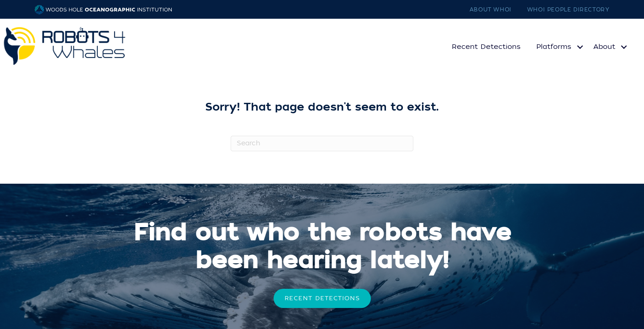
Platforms (554, 47)
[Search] (322, 143)
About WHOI (491, 10)
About (604, 47)
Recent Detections (486, 47)
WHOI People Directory (568, 10)
